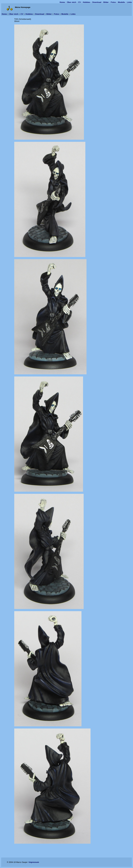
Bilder (106, 2)
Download (97, 2)
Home (62, 2)
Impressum (34, 862)
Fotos (113, 2)
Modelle (121, 2)
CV (79, 2)
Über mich (72, 2)
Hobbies (87, 2)
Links (129, 2)
